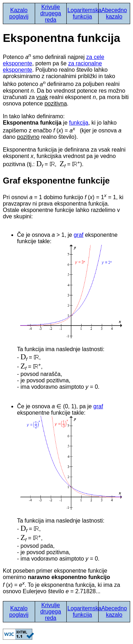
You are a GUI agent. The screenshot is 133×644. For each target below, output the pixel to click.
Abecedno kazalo (114, 13)
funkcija (79, 123)
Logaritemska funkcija (84, 13)
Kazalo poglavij (19, 13)
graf (79, 235)
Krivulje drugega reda (51, 13)
